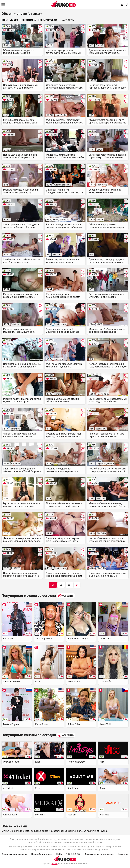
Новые (5, 20)
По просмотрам (28, 20)
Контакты (123, 854)
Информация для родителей (99, 854)
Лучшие (14, 20)
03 (69, 585)
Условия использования (14, 854)
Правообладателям (41, 854)
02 (61, 585)
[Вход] (127, 5)
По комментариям (47, 20)
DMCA (59, 854)
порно (55, 864)
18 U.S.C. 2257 (73, 854)
